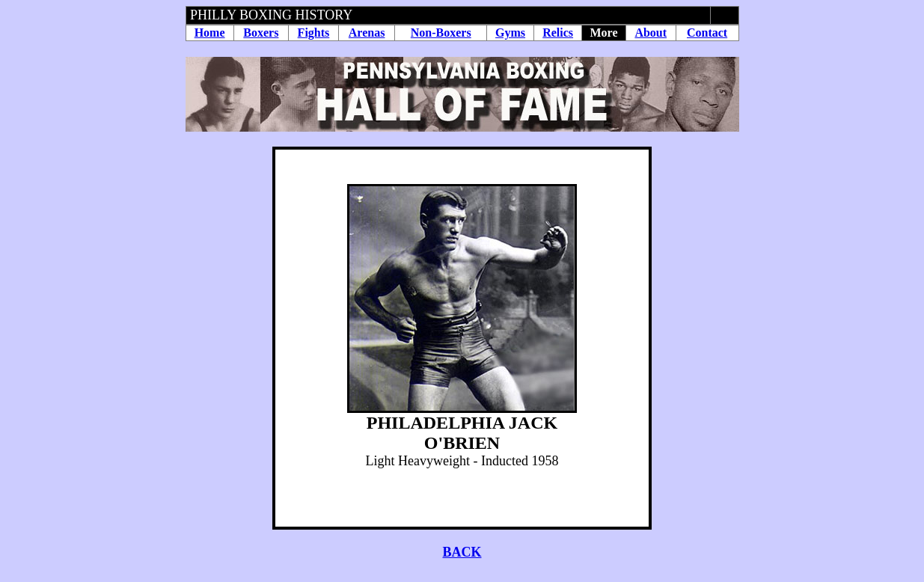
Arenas (367, 33)
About (651, 33)
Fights (314, 33)
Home (210, 33)
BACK (462, 552)
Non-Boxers (441, 33)
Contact (707, 33)
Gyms (510, 33)
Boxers (261, 33)
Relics (558, 33)
